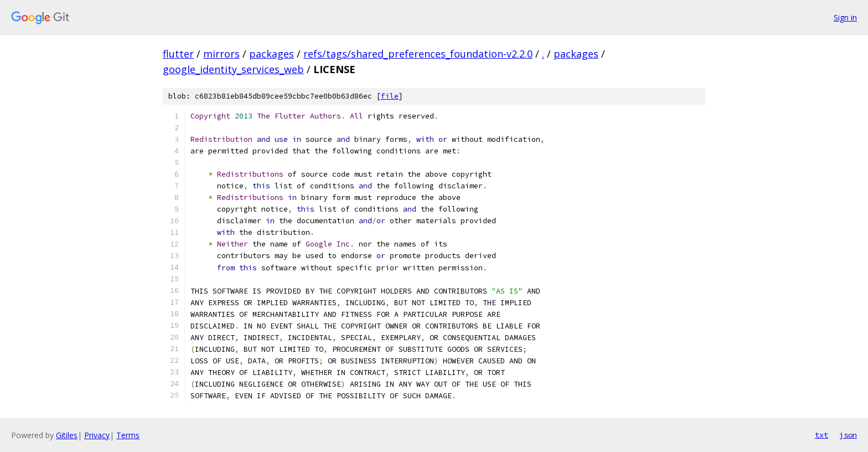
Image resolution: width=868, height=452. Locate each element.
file (390, 96)
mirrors (221, 54)
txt (821, 435)
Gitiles (67, 435)
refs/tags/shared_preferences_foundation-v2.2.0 (418, 54)
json (848, 435)
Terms (128, 435)
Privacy (97, 435)
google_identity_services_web (233, 69)
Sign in (845, 17)
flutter (178, 54)
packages (272, 54)
